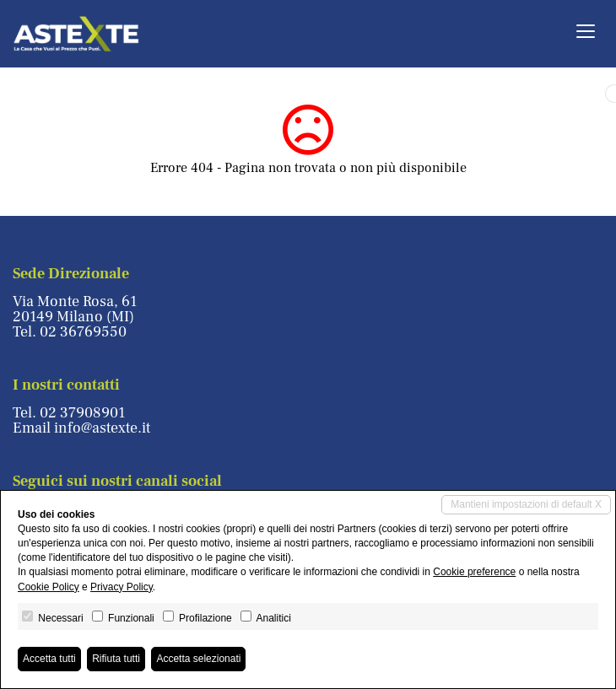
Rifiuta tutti (116, 659)
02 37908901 (82, 413)
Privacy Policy (122, 587)
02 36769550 (83, 332)
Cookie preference (474, 572)
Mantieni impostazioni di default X (526, 504)
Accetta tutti (49, 659)
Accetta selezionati (198, 659)
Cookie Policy (49, 587)
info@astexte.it (102, 428)
